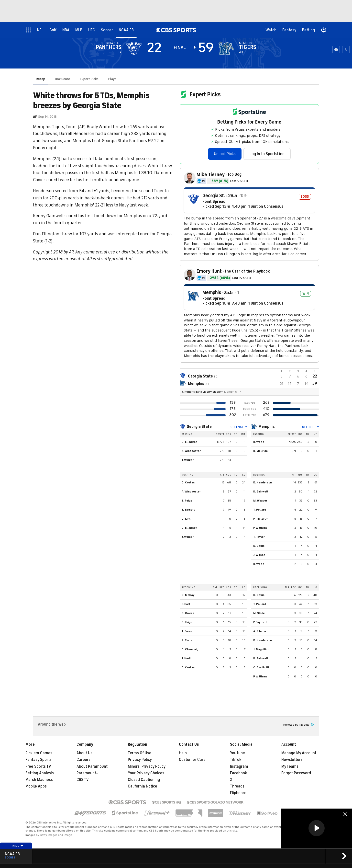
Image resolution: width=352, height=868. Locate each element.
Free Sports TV (38, 766)
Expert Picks (89, 79)
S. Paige (187, 501)
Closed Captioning (144, 780)
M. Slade (259, 613)
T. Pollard (260, 510)
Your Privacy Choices (146, 773)
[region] (317, 828)
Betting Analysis (40, 773)
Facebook (238, 773)
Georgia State (199, 427)
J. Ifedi (186, 658)
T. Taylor (259, 537)
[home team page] (226, 48)
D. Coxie (259, 546)
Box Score (63, 79)
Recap (41, 79)
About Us (84, 753)
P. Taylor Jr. (261, 519)
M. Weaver (260, 501)
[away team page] (134, 48)
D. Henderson (263, 482)
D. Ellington (189, 442)
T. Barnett (188, 510)
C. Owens (188, 613)
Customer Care (192, 760)
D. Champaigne (192, 649)
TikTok (236, 760)
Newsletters (292, 760)
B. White (259, 442)
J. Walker (188, 460)
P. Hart (186, 604)
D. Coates (188, 482)
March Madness (39, 780)
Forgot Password (296, 773)
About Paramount (92, 766)
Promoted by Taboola (298, 725)
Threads (237, 786)
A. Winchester (191, 451)
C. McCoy (188, 595)
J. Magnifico (261, 649)
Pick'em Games (39, 753)
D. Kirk (186, 519)
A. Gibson (260, 631)
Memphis (267, 427)
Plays (112, 79)
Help (183, 753)
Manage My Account (299, 753)
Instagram (239, 766)
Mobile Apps (36, 786)
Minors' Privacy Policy (147, 766)
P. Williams (260, 528)
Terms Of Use (140, 753)
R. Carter (188, 640)
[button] (317, 828)
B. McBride (260, 451)
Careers (83, 760)
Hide (18, 846)
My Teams (290, 766)
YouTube (237, 753)
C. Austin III (261, 667)
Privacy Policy (140, 760)
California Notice (143, 786)
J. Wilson (259, 555)
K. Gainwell (261, 491)
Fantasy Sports (38, 760)
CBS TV (83, 780)
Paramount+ (87, 773)
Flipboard (238, 793)
